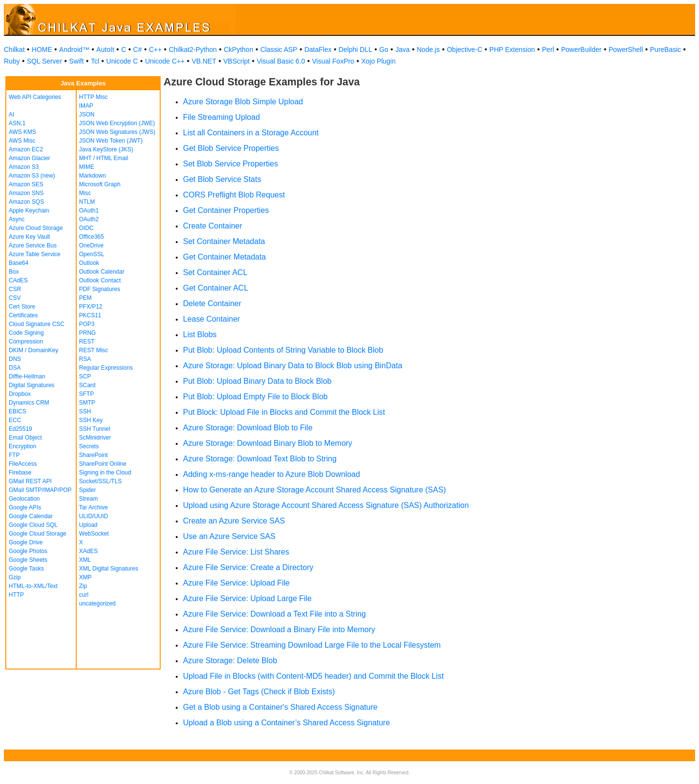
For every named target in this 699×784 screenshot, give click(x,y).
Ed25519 (20, 429)
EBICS (17, 411)
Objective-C (464, 49)
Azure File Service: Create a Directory (248, 567)
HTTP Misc (93, 97)
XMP (85, 577)
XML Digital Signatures (109, 569)
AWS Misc (22, 141)
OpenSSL (92, 254)
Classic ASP (279, 49)
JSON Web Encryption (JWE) (117, 123)
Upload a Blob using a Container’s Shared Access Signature (286, 723)
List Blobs (200, 335)
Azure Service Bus (33, 245)
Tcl (95, 61)
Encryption (23, 446)
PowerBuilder (581, 49)
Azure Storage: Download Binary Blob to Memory (268, 443)
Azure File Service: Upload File (236, 583)
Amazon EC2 (26, 149)
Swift (76, 61)
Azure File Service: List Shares (236, 552)
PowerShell (626, 49)
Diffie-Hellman (27, 376)
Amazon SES (26, 184)
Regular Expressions (106, 368)
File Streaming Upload (221, 117)
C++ (155, 49)
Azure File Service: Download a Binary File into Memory (279, 629)
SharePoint (93, 455)
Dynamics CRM (29, 403)
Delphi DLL (355, 49)
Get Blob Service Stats (222, 179)
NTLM (87, 202)
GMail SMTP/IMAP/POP (40, 490)
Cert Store (22, 307)
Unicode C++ (165, 61)
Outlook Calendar (102, 272)
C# (137, 49)
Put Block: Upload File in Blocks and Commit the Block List (284, 412)
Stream (89, 499)
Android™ (74, 49)
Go (384, 49)
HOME (42, 49)
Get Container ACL (216, 288)
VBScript (236, 61)
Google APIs (25, 507)
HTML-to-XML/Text (33, 586)
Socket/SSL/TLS (100, 481)
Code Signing (26, 333)
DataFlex (318, 49)
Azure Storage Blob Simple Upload (243, 102)
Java (402, 49)
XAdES (89, 551)
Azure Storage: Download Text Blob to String (260, 459)
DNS (15, 359)
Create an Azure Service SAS (234, 521)
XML (85, 560)
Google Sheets (28, 560)
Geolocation (24, 499)
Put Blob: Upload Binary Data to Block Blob (257, 381)
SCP (85, 376)
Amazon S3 (24, 167)
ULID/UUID (94, 516)
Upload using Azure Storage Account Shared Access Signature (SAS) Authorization (326, 505)
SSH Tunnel (95, 429)
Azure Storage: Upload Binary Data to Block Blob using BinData (293, 366)
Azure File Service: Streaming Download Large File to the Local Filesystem (312, 645)
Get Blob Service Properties (231, 148)
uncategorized (97, 604)
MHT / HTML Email (104, 158)
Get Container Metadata (225, 257)
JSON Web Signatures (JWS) (117, 132)
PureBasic (666, 49)
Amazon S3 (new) (32, 176)
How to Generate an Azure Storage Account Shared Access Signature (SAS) (315, 490)
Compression (26, 342)
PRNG (88, 333)
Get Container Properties (226, 210)
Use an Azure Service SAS (229, 536)
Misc (85, 193)
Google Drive (26, 542)
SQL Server (44, 61)
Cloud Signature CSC (37, 324)
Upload (88, 525)
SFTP (87, 394)
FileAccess (23, 464)
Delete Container (212, 303)
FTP (14, 455)
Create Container (213, 226)
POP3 (87, 324)
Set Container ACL (215, 272)
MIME (87, 167)
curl (84, 595)
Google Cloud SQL (33, 525)
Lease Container (211, 319)
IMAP (86, 106)
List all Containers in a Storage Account (251, 133)
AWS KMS (22, 132)
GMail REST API (30, 481)
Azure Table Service (35, 254)
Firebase (20, 473)
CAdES (18, 280)
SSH (85, 411)
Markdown (92, 176)
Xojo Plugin (378, 61)
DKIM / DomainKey (33, 350)
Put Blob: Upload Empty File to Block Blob (255, 397)
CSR (15, 289)
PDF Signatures (100, 289)
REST (87, 342)
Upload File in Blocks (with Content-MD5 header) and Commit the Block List (313, 676)
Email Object (25, 438)
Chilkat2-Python (193, 49)
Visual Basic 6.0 (281, 61)
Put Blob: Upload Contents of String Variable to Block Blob (283, 350)
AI (11, 114)
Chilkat (14, 49)
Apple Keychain (29, 211)
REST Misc (94, 350)
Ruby (12, 61)
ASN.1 (17, 123)
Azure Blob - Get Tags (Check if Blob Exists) (259, 692)
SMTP (87, 403)
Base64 (19, 263)
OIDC (86, 228)
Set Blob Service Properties (231, 164)
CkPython (239, 49)
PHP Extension (512, 49)
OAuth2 (89, 219)
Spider (88, 490)
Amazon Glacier (29, 158)
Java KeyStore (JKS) (106, 149)
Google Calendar (31, 516)
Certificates (23, 315)
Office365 (92, 237)
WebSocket (94, 534)
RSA (85, 359)
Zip (83, 586)
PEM (85, 298)
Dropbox (20, 394)
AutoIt (106, 49)
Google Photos (28, 551)
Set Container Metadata (224, 241)
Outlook (89, 263)
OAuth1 (89, 211)
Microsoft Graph (100, 184)
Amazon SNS (26, 193)
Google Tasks (26, 569)
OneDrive (92, 245)
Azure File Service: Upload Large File (247, 598)
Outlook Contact (100, 280)
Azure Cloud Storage (36, 228)
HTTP (16, 595)
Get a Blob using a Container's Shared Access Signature (280, 707)
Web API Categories (35, 97)
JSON (87, 114)
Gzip (15, 577)
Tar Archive (93, 507)
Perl (548, 49)
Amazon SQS (26, 202)
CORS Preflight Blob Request (234, 195)
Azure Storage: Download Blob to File (248, 428)
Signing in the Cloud (105, 473)
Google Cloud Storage (38, 534)
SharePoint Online (103, 464)
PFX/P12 (91, 307)
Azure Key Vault (29, 237)
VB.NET (204, 61)
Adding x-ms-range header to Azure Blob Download (272, 474)
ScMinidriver (95, 438)
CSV (15, 298)
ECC (15, 420)
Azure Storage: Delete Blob (230, 661)
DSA (15, 368)
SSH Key (91, 420)
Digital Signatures (32, 385)
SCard (87, 385)
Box (14, 272)
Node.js (428, 49)
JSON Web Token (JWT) (111, 141)
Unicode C (122, 61)
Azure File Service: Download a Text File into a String (275, 614)
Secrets (89, 446)
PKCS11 (90, 315)
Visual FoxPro (333, 61)
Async (17, 219)
